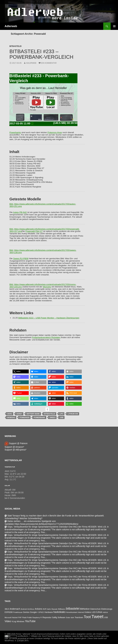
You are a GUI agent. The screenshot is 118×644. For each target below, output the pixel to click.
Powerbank (39, 417)
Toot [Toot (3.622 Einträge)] (87, 617)
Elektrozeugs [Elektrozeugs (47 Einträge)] (107, 609)
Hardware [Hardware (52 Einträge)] (49, 612)
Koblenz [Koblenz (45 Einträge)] (88, 612)
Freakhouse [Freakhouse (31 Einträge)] (18, 612)
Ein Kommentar (49, 63)
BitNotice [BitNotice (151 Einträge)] (85, 609)
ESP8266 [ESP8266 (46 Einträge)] (9, 612)
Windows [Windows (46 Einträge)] (20, 622)
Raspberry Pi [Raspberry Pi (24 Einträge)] (37, 617)
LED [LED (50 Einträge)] (94, 612)
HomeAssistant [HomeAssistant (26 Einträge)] (72, 612)
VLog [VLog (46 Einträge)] (14, 622)
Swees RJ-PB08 (21, 259)
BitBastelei (15, 46)
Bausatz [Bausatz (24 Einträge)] (55, 609)
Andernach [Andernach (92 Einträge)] (15, 609)
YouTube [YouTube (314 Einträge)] (30, 621)
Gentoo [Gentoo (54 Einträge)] (26, 612)
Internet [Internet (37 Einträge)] (81, 612)
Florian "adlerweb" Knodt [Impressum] (31, 634)
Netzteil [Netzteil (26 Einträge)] (15, 617)
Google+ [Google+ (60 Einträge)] (34, 612)
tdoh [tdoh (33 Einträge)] (72, 617)
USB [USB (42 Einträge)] (106, 617)
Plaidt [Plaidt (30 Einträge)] (24, 617)
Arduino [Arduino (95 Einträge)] (38, 609)
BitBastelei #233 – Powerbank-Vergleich (41, 54)
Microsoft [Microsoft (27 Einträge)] (8, 617)
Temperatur (10, 467)
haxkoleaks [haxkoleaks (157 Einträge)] (59, 612)
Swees (53, 417)
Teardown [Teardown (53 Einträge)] (79, 617)
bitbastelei (50, 414)
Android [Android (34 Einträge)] (24, 609)
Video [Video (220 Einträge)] (8, 621)
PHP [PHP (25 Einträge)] (20, 617)
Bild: (12, 204)
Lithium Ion (73, 414)
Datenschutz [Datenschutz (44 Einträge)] (95, 609)
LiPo (61, 414)
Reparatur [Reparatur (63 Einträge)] (47, 617)
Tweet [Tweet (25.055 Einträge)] (97, 616)
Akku (10, 414)
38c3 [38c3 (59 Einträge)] (7, 609)
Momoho (47, 287)
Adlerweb (11, 26)
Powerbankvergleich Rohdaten (46, 337)
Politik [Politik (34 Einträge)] (29, 617)
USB (62, 417)
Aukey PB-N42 (20, 212)
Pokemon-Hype (55, 132)
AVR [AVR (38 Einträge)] (45, 609)
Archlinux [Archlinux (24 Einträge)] (31, 609)
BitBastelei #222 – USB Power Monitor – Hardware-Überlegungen (49, 318)
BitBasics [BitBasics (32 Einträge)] (62, 609)
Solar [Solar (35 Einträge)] (68, 617)
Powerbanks (15, 132)
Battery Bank (33, 414)
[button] (21, 371)
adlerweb (31, 63)
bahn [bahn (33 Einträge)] (49, 609)
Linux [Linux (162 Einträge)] (99, 612)
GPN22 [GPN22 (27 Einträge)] (41, 612)
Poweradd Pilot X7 (34, 231)
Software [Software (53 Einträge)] (61, 617)
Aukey (19, 414)
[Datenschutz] (53, 634)
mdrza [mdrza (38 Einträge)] (105, 612)
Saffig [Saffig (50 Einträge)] (55, 617)
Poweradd (25, 417)
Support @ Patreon (16, 443)
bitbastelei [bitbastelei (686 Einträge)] (73, 609)
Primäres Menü (114, 26)
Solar (7, 486)
